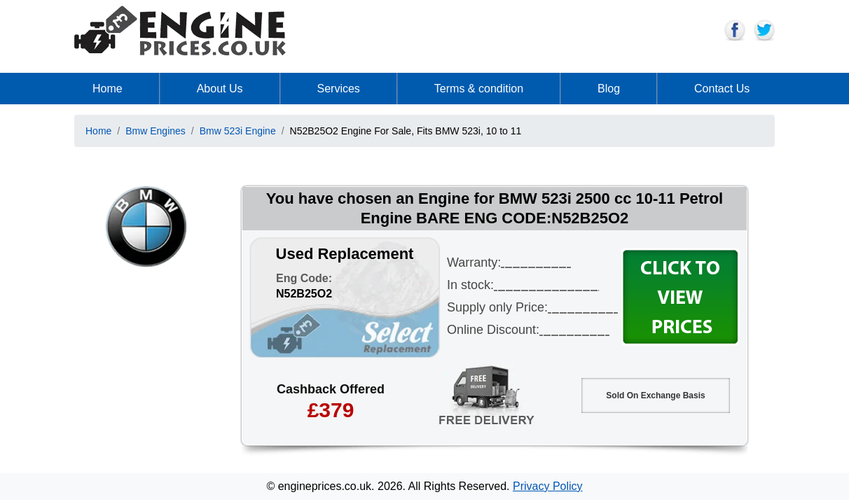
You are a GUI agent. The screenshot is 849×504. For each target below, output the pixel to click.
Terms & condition (479, 89)
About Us (220, 89)
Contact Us (722, 89)
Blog (609, 89)
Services (339, 89)
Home (108, 89)
